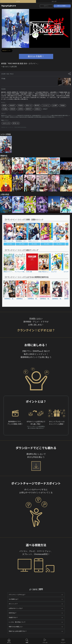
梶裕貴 (4, 105)
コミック (54, 1)
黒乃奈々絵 (16, 123)
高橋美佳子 (29, 109)
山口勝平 (55, 105)
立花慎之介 (38, 109)
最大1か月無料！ (62, 6)
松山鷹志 (5, 109)
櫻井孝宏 (37, 105)
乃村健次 (62, 105)
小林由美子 (12, 105)
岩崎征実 (13, 109)
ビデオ (18, 1)
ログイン (46, 6)
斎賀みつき (29, 105)
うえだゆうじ (46, 105)
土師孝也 (20, 109)
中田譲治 (20, 105)
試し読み (10, 244)
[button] (64, 234)
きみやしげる (6, 123)
